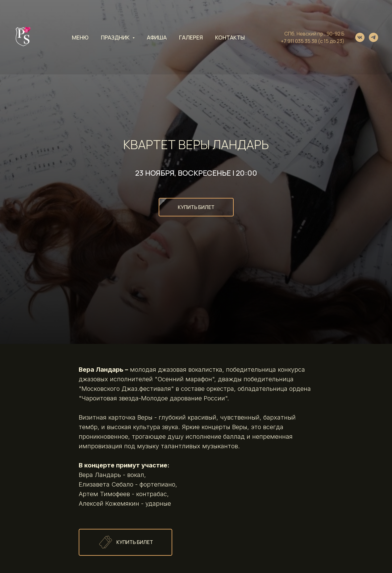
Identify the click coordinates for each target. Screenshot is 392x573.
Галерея (191, 37)
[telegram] (373, 37)
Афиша (157, 37)
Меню (80, 37)
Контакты (230, 37)
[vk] (360, 37)
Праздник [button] (116, 37)
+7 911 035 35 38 (299, 41)
